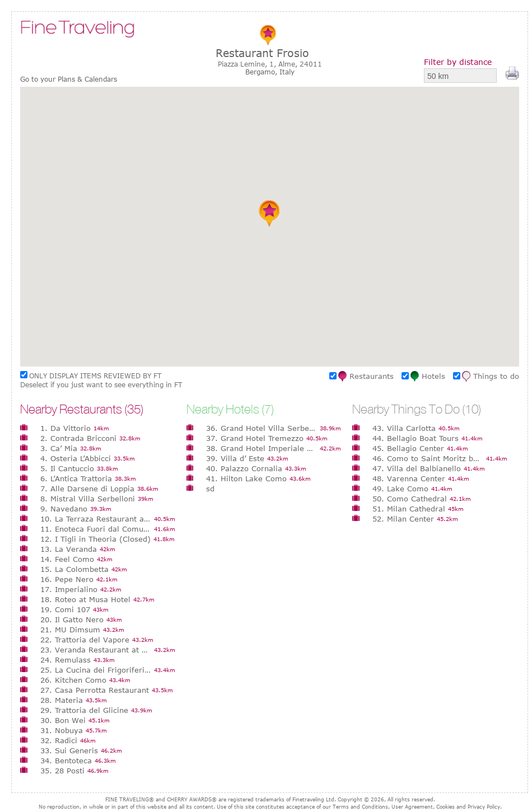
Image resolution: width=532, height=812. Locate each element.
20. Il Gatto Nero (72, 619)
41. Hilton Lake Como (246, 478)
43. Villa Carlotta (404, 428)
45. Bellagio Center (408, 448)
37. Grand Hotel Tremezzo (255, 438)
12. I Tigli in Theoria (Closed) (95, 539)
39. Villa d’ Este (235, 458)
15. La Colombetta (74, 569)
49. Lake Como (400, 489)
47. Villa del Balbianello (417, 468)
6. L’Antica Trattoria (76, 478)
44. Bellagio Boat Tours (416, 438)
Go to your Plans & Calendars (69, 79)
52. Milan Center (403, 519)
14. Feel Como (67, 559)
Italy (287, 72)
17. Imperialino (69, 589)
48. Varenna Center (409, 478)
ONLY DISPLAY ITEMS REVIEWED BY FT (95, 376)
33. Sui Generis (69, 750)
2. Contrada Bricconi (78, 438)
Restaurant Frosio (262, 53)
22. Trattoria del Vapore (85, 640)
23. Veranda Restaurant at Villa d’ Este (96, 650)
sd (210, 489)
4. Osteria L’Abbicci (76, 458)
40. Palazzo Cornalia (244, 468)
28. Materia (62, 700)
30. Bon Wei (63, 720)
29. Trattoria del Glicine (84, 710)
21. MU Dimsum (70, 630)
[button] (270, 213)
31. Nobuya (62, 730)
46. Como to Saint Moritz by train (428, 458)
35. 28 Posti (62, 771)
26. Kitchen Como (73, 680)
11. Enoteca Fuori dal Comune (96, 529)
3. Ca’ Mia (59, 448)
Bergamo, (262, 72)
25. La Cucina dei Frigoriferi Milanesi (96, 670)
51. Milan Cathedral (409, 509)
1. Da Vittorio (66, 428)
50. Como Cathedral (410, 499)
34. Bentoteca (66, 761)
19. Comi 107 (65, 609)
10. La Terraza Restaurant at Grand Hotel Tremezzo (96, 519)
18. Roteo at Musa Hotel (85, 599)
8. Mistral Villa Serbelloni (88, 499)
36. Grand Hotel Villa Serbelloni (262, 428)
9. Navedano (64, 509)
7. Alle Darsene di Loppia (87, 489)
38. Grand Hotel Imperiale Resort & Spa (262, 448)
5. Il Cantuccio (67, 468)
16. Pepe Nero (67, 579)
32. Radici (59, 740)
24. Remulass (66, 660)
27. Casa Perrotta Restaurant (95, 690)
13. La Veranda (69, 549)
